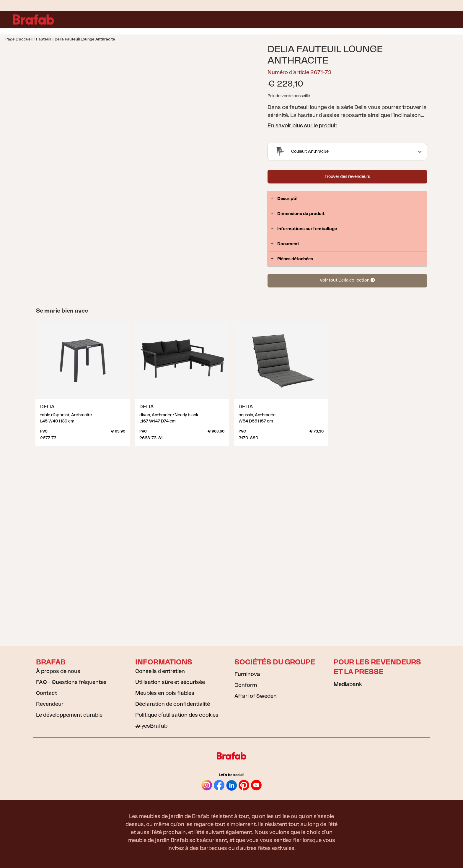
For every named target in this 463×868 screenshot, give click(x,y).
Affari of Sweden (256, 696)
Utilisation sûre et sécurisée (170, 682)
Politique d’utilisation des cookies (177, 715)
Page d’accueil (19, 39)
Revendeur (50, 704)
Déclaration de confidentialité (173, 704)
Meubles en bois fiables (165, 693)
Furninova (247, 674)
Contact (47, 693)
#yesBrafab (151, 726)
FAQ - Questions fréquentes (71, 682)
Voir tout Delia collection (347, 280)
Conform (246, 685)
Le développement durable (69, 715)
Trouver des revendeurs (347, 177)
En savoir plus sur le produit (302, 126)
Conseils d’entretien (160, 671)
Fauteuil (44, 39)
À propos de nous (58, 671)
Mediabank (348, 684)
